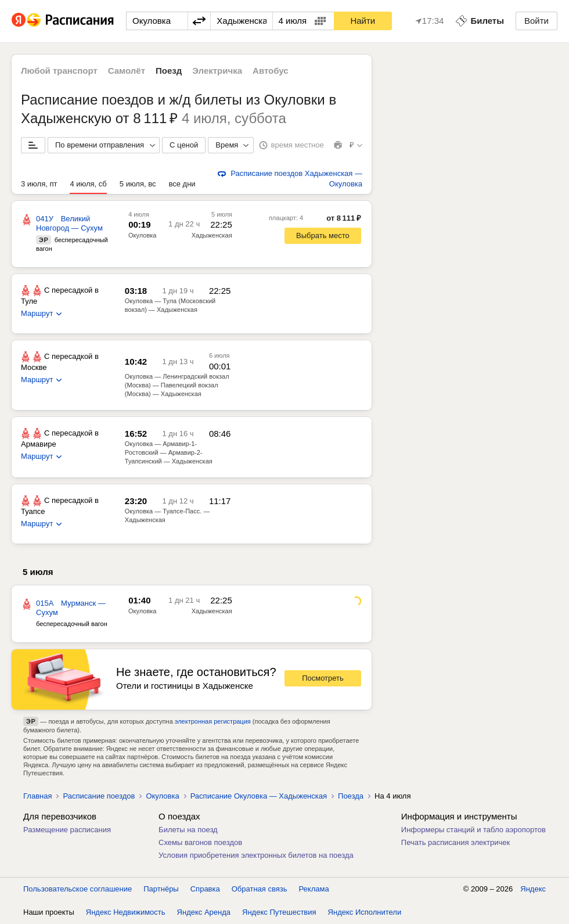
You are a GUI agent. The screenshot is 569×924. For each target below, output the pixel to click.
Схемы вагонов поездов (200, 842)
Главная (37, 796)
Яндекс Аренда (204, 912)
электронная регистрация (213, 721)
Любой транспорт (59, 71)
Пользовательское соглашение (78, 889)
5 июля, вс (138, 184)
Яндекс (533, 889)
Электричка (217, 71)
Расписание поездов (99, 796)
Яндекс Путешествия (279, 912)
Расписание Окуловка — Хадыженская (259, 796)
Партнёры (161, 889)
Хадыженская (212, 611)
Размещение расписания (67, 830)
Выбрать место (323, 236)
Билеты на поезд (188, 830)
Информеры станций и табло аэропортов (473, 830)
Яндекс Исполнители (365, 912)
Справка (205, 889)
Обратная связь (260, 889)
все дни (182, 184)
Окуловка (142, 235)
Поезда (351, 796)
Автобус (271, 71)
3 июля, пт (39, 184)
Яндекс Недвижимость (126, 912)
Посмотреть (323, 678)
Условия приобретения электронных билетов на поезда (256, 855)
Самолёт (127, 71)
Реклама (314, 889)
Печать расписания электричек (455, 842)
